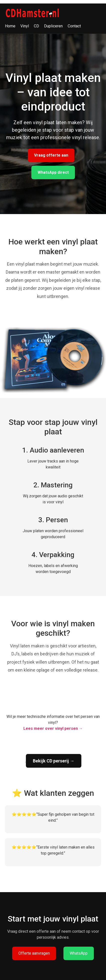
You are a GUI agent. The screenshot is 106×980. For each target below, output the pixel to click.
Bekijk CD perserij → (54, 761)
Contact (74, 26)
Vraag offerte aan (51, 155)
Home (10, 26)
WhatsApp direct (53, 172)
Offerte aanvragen (34, 953)
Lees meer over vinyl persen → (53, 728)
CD (36, 26)
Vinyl (25, 26)
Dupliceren (53, 26)
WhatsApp (79, 953)
